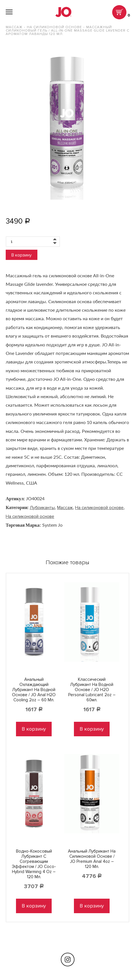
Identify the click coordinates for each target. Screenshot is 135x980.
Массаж (14, 27)
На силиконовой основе (54, 27)
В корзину (22, 255)
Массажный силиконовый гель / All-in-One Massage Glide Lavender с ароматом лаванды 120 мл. (67, 31)
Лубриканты (42, 508)
